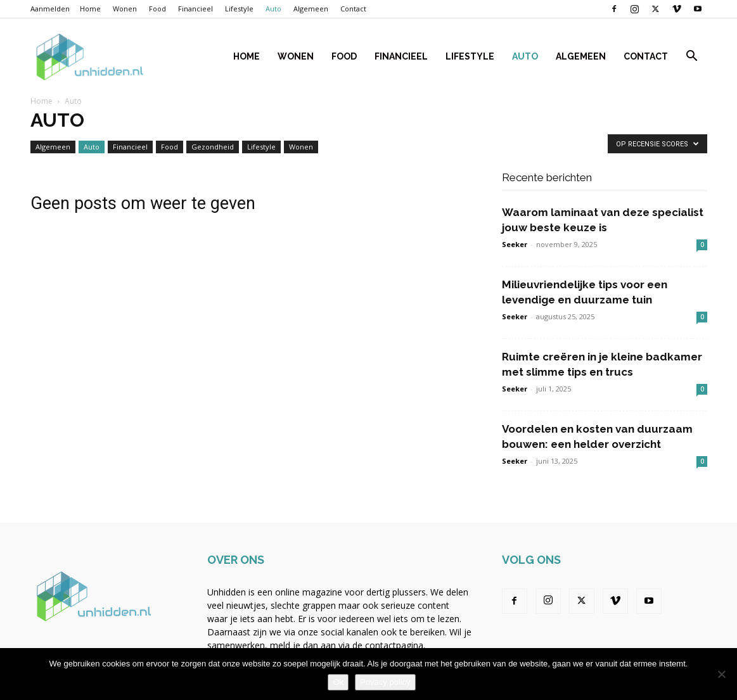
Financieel (195, 9)
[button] (692, 57)
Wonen (125, 9)
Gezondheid (213, 147)
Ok (338, 682)
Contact (353, 9)
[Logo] (90, 57)
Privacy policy (385, 682)
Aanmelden (50, 9)
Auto (273, 9)
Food (157, 9)
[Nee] (721, 674)
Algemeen (311, 9)
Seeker (515, 244)
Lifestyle (239, 9)
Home (90, 9)
